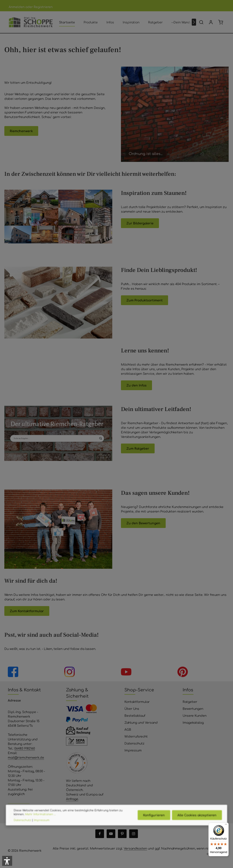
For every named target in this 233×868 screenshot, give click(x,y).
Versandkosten (135, 848)
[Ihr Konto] (211, 22)
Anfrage (72, 799)
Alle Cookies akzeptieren (197, 824)
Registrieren (43, 7)
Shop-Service (139, 690)
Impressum (133, 750)
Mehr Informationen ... (40, 823)
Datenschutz (134, 743)
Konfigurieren (154, 824)
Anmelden (17, 7)
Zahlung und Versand (141, 722)
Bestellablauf (135, 715)
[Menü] (226, 825)
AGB (128, 729)
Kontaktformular (137, 702)
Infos (188, 690)
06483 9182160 (25, 748)
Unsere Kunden (195, 715)
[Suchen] (201, 22)
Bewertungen (193, 709)
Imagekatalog (193, 722)
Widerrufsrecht (136, 736)
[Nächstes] (194, 22)
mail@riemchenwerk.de (26, 757)
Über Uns (132, 709)
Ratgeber (190, 702)
